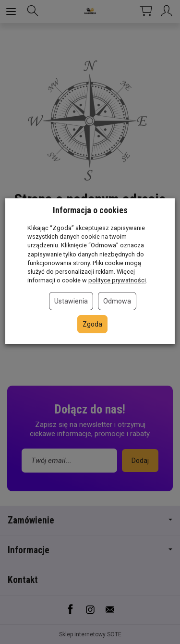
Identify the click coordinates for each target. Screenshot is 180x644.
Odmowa (117, 301)
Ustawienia (71, 301)
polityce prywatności (117, 280)
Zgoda (92, 324)
